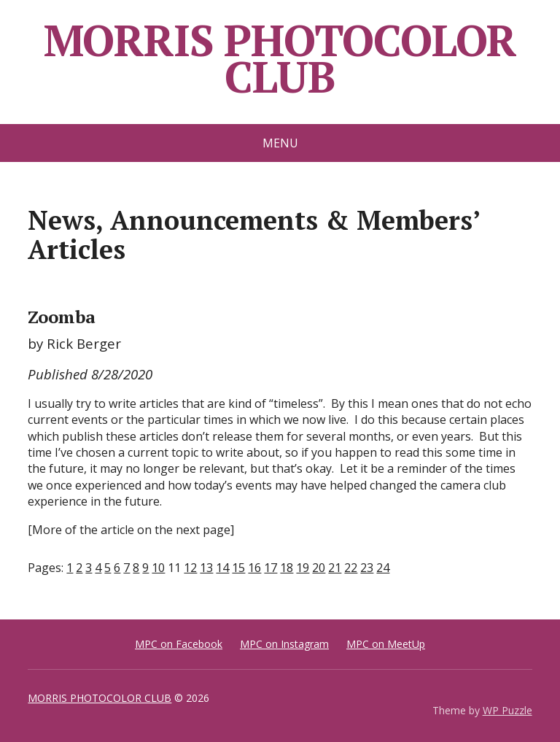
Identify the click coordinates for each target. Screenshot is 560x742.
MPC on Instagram (284, 644)
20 (319, 568)
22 (351, 568)
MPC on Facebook (179, 644)
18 (287, 568)
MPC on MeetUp (386, 644)
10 (158, 568)
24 (383, 568)
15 (238, 568)
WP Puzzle (507, 710)
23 (367, 568)
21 (335, 568)
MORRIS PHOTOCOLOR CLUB (280, 58)
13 (206, 568)
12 (190, 568)
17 (271, 568)
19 (303, 568)
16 (254, 568)
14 (222, 568)
